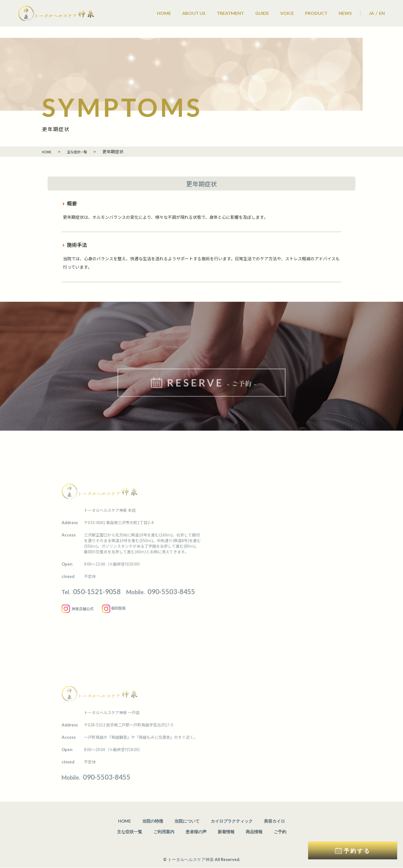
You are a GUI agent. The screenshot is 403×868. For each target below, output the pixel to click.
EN (382, 13)
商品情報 (254, 832)
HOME (164, 13)
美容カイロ (274, 821)
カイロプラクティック (232, 821)
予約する (357, 851)
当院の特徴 (153, 821)
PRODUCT (316, 13)
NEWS (345, 13)
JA (371, 13)
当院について (187, 821)
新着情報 (226, 832)
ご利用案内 (164, 832)
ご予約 (280, 832)
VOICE (287, 13)
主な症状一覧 (130, 832)
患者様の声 (196, 832)
